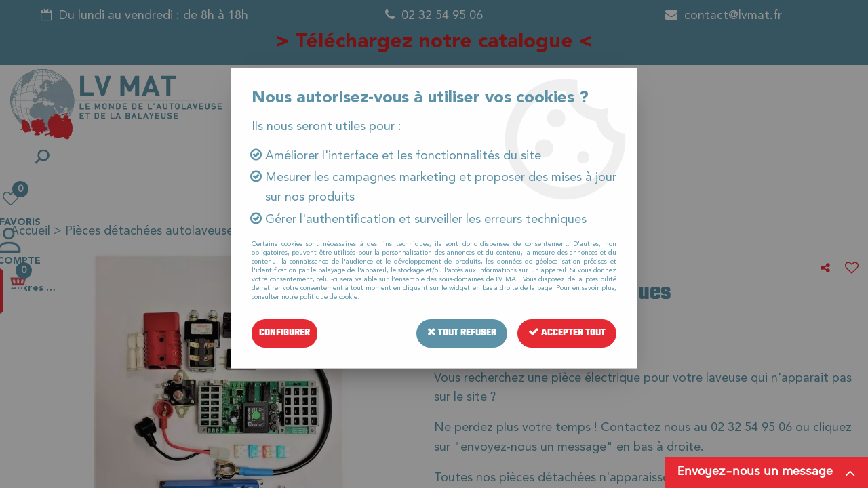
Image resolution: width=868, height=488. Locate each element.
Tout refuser (462, 333)
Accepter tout (567, 333)
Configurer (284, 333)
